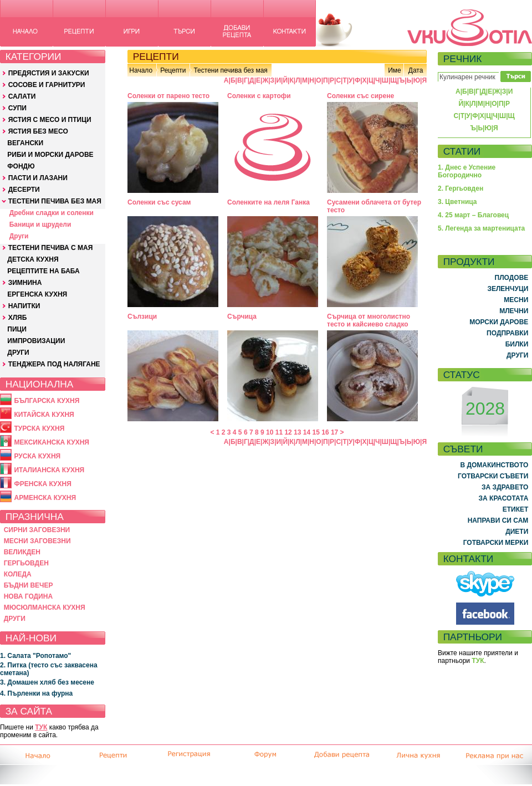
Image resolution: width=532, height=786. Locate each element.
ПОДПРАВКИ (507, 333)
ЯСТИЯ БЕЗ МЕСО (38, 131)
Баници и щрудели (40, 224)
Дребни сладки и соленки (52, 213)
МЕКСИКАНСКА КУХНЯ (52, 442)
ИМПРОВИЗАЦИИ (36, 341)
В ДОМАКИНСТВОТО (494, 465)
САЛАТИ (22, 96)
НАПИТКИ (24, 306)
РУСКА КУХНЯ (37, 456)
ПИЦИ (17, 329)
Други (19, 236)
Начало (141, 70)
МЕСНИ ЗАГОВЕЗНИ (37, 541)
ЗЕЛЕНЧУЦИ (508, 289)
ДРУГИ (18, 353)
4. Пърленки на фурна (36, 693)
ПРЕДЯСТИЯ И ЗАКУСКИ (49, 73)
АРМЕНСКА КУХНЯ (45, 498)
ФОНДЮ (21, 166)
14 (307, 432)
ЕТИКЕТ (516, 509)
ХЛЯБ (18, 318)
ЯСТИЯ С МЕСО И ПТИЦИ (50, 120)
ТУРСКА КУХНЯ (39, 428)
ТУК (41, 727)
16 (325, 432)
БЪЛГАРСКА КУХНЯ (47, 401)
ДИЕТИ (517, 532)
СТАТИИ (462, 151)
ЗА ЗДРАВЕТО (505, 487)
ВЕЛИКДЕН (22, 552)
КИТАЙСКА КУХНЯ (44, 415)
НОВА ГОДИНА (28, 596)
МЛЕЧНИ (514, 311)
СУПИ (17, 108)
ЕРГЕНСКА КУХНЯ (37, 294)
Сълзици (142, 317)
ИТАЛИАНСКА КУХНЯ (49, 470)
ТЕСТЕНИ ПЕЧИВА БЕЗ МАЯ (55, 201)
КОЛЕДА (18, 574)
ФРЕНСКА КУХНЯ (42, 484)
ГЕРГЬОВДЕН (26, 563)
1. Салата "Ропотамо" (35, 656)
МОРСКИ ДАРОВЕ (499, 322)
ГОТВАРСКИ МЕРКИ (496, 543)
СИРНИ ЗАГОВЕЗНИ (37, 530)
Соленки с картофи (259, 96)
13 (297, 432)
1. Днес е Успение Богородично (467, 171)
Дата (416, 70)
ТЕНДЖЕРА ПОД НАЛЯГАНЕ (54, 364)
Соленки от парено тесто (168, 96)
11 (279, 432)
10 (270, 432)
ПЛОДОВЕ (512, 278)
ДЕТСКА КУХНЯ (33, 259)
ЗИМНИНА (25, 283)
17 (334, 432)
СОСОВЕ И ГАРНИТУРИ (47, 85)
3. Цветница (457, 202)
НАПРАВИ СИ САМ (498, 520)
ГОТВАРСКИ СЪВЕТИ (493, 476)
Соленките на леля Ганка (268, 202)
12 (288, 432)
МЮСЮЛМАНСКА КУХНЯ (45, 608)
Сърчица (242, 317)
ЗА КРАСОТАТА (504, 498)
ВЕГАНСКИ (25, 143)
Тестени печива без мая (230, 70)
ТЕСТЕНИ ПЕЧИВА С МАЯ (51, 248)
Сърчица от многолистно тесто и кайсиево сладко (369, 320)
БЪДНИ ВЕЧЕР (29, 585)
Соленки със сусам (159, 202)
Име (395, 70)
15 (316, 432)
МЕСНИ (516, 300)
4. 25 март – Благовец (473, 215)
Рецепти (173, 70)
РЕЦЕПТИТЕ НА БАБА (43, 271)
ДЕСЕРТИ (24, 190)
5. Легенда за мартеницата (481, 228)
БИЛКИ (517, 344)
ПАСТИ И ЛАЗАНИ (38, 178)
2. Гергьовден (461, 188)
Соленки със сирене (360, 96)
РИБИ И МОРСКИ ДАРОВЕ (50, 155)
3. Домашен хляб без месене (47, 682)
